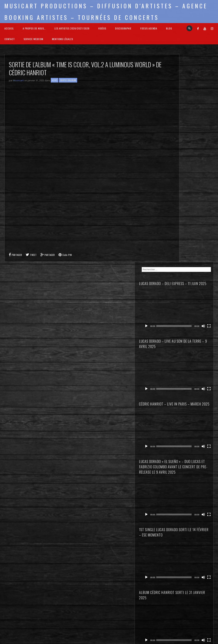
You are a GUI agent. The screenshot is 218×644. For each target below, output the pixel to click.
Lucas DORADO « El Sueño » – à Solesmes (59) (194, 421)
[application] (196, 96)
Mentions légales (63, 39)
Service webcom (33, 39)
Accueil (9, 28)
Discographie (123, 28)
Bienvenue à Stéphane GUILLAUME (191, 473)
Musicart (18, 80)
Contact (10, 39)
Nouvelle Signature (189, 540)
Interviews (184, 530)
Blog (169, 28)
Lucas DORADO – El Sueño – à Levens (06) (194, 406)
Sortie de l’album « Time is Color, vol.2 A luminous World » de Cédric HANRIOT (194, 485)
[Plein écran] (211, 103)
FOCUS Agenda (149, 28)
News (55, 80)
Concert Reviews (188, 520)
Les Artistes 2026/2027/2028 (72, 28)
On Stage (184, 545)
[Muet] (206, 103)
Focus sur (184, 525)
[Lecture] (183, 103)
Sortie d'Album (68, 80)
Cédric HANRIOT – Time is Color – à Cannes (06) (194, 392)
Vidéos (102, 28)
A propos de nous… (34, 28)
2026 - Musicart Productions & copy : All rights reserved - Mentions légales (109, 642)
